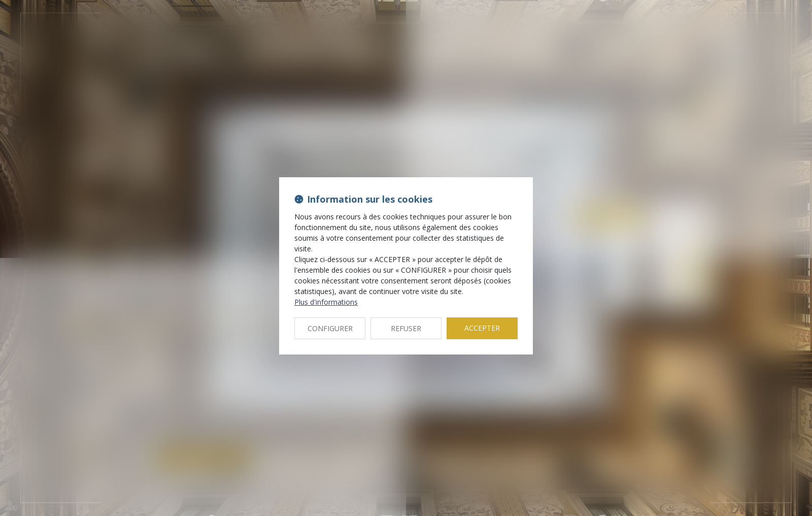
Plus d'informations (326, 302)
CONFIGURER (330, 328)
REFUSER (406, 328)
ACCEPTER (482, 328)
